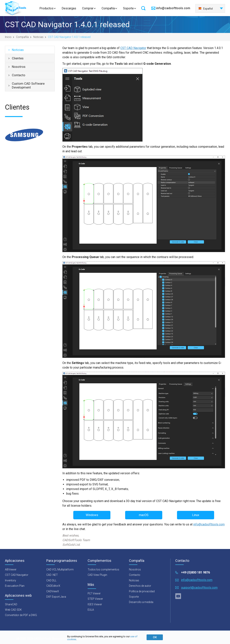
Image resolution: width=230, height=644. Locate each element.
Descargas (69, 8)
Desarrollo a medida (141, 602)
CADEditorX (53, 586)
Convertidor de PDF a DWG (21, 615)
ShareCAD (11, 604)
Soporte (128, 8)
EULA (91, 610)
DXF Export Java (56, 597)
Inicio (8, 37)
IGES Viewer (95, 604)
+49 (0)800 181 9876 (195, 572)
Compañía (108, 8)
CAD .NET (52, 575)
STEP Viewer (95, 599)
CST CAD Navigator (133, 48)
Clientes (18, 58)
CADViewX (53, 591)
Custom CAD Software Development (28, 85)
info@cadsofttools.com (173, 8)
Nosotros (19, 67)
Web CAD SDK (13, 610)
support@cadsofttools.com (199, 588)
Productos (46, 8)
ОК (155, 637)
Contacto (19, 75)
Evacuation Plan (15, 586)
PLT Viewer (94, 593)
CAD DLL (51, 580)
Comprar (88, 8)
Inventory (11, 580)
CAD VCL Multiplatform (60, 569)
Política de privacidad (142, 591)
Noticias (38, 37)
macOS (144, 515)
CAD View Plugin (97, 575)
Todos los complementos (103, 569)
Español (206, 9)
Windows (92, 515)
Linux (196, 515)
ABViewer (11, 569)
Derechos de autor (140, 586)
